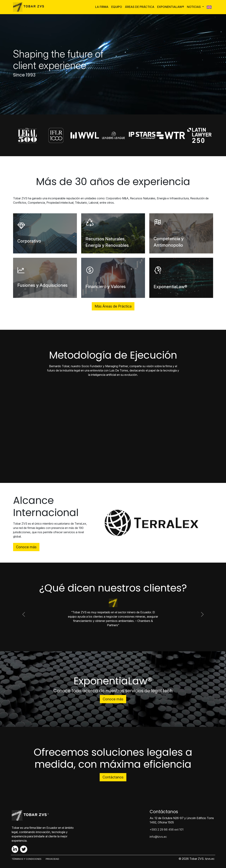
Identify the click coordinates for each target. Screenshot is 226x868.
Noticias (194, 7)
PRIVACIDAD (52, 859)
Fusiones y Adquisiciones (42, 285)
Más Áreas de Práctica (113, 306)
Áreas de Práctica (140, 7)
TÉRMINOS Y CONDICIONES (27, 859)
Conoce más (26, 547)
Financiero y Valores (106, 286)
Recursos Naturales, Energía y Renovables (107, 242)
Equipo (117, 7)
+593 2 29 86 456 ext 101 (167, 829)
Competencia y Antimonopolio (169, 242)
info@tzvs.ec (158, 837)
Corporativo (29, 241)
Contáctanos (113, 777)
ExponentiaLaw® (171, 7)
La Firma (102, 7)
